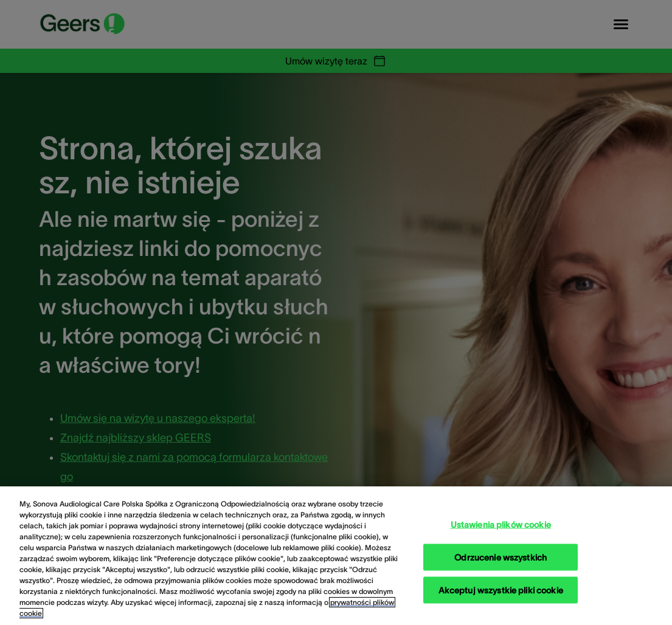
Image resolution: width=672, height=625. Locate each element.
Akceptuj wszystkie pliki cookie (501, 590)
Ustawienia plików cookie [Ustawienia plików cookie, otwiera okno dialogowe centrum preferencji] (501, 524)
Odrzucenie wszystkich (501, 557)
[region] (336, 556)
